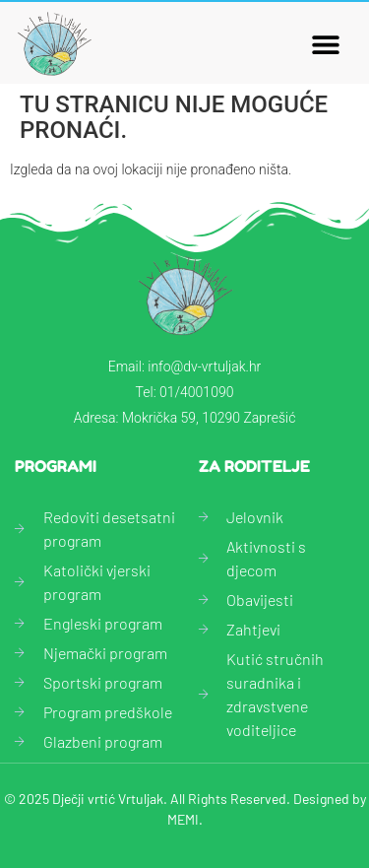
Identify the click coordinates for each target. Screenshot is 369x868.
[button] (326, 44)
